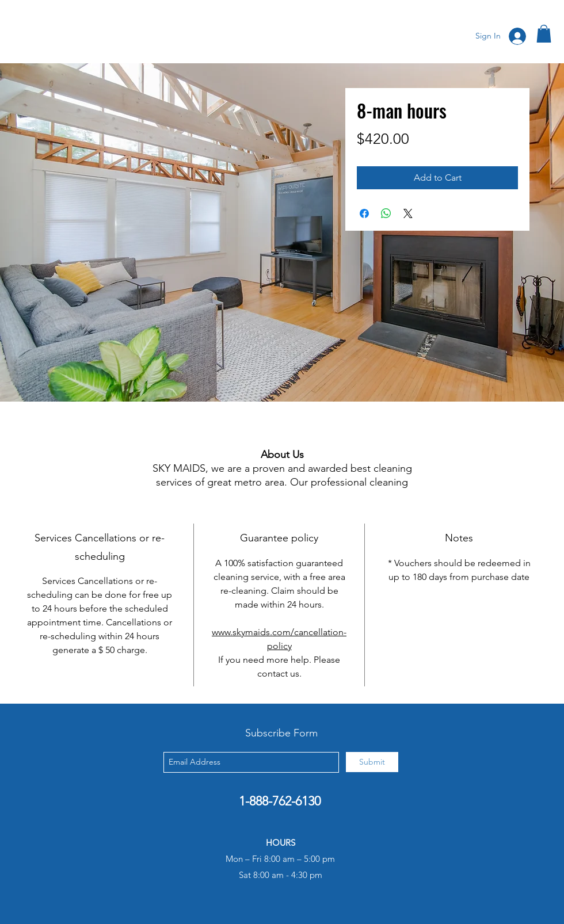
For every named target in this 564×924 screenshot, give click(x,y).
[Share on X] (408, 213)
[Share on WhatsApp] (386, 213)
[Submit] (372, 762)
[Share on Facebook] (364, 213)
